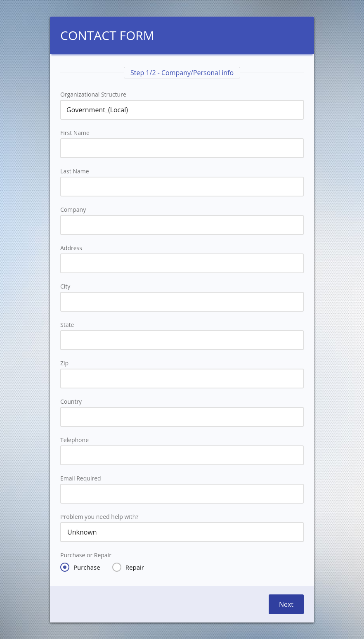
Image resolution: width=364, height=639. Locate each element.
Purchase (80, 567)
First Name (75, 133)
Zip (64, 363)
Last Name (75, 171)
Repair (128, 567)
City (65, 286)
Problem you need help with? (99, 517)
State (67, 325)
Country (71, 402)
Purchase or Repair (86, 555)
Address (71, 248)
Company (73, 210)
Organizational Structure (93, 95)
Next (286, 604)
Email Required (81, 478)
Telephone (74, 440)
